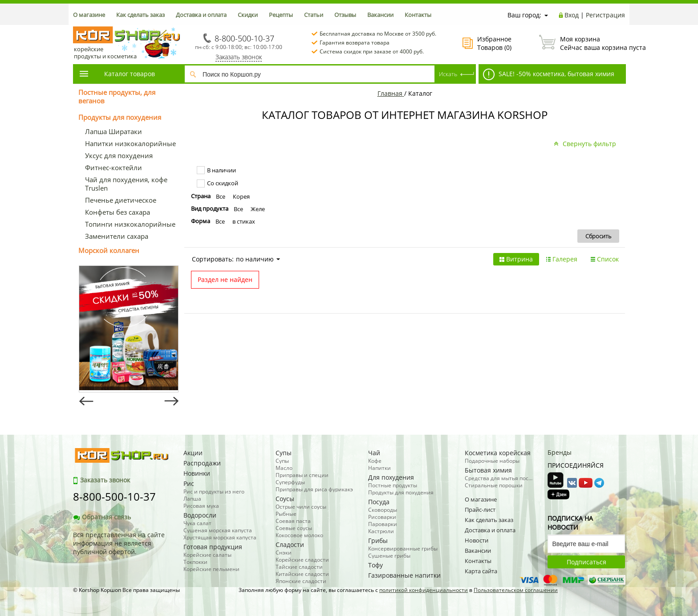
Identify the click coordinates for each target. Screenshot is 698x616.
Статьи (314, 15)
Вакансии (380, 15)
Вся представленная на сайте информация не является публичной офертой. (119, 543)
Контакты (418, 15)
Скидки (248, 15)
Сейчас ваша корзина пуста (582, 43)
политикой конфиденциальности (424, 590)
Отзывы (345, 15)
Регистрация (605, 15)
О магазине (89, 15)
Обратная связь (102, 517)
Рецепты (281, 15)
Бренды (560, 452)
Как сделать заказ (140, 15)
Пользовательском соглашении (516, 590)
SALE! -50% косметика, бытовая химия (549, 74)
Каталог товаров (117, 74)
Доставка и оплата (201, 15)
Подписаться (586, 562)
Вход (572, 15)
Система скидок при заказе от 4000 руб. (372, 51)
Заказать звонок (239, 57)
